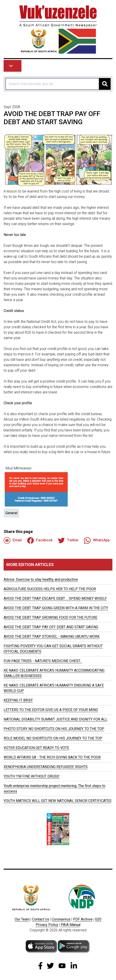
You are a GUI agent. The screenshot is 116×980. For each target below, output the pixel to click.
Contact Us (41, 919)
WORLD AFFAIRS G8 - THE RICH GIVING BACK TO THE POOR (52, 757)
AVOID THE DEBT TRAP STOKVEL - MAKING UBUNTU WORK (52, 636)
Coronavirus (61, 919)
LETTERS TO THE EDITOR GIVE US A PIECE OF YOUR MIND (51, 710)
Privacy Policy (47, 925)
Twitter (68, 540)
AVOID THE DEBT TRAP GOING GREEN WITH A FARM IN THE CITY (56, 608)
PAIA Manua (70, 925)
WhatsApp (97, 540)
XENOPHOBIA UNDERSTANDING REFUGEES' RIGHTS (46, 767)
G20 (98, 919)
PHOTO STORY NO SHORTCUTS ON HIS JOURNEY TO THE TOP (54, 729)
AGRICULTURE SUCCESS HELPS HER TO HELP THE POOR (50, 589)
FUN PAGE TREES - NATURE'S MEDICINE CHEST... (43, 661)
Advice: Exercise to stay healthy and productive (41, 579)
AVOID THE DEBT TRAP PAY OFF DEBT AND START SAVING (51, 627)
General (11, 513)
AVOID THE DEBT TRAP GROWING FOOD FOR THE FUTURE (50, 617)
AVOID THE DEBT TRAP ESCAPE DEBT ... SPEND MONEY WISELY (55, 598)
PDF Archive (83, 919)
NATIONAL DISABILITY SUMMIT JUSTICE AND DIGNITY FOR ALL (56, 719)
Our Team (22, 919)
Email (13, 540)
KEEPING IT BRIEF (18, 700)
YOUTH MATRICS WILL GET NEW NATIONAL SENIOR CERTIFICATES (58, 801)
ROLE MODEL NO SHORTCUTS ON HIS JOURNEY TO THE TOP (53, 738)
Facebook (40, 540)
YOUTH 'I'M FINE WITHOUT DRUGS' (32, 776)
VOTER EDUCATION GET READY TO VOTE (36, 748)
